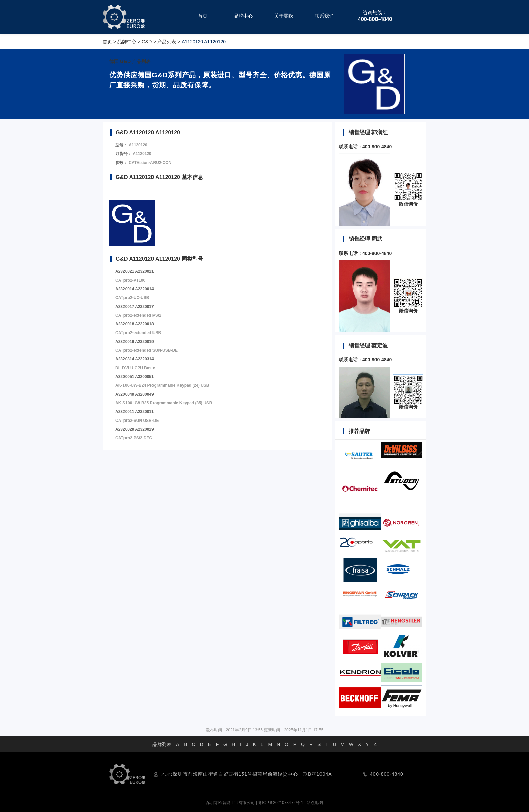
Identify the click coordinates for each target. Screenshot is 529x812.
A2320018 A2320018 (135, 324)
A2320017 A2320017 (135, 307)
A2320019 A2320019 (135, 342)
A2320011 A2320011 (135, 412)
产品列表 (167, 42)
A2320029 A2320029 (135, 429)
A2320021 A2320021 (135, 271)
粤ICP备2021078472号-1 (281, 803)
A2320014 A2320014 (135, 289)
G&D (147, 42)
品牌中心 (127, 42)
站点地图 (315, 803)
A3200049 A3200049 (135, 394)
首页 (107, 42)
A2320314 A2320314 (135, 359)
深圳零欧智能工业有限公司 (230, 803)
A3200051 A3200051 (135, 377)
